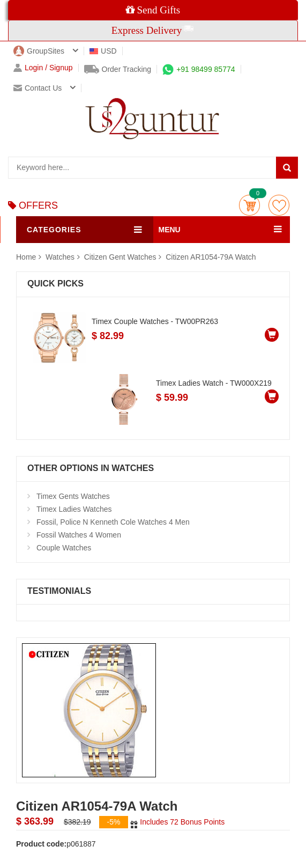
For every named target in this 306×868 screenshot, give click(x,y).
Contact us (38, 88)
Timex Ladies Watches (74, 509)
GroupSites (39, 51)
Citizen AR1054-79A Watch (211, 257)
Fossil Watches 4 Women (79, 535)
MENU (170, 230)
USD (103, 51)
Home (26, 257)
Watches (61, 257)
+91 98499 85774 (199, 69)
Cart (249, 205)
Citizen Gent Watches (120, 257)
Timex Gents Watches (73, 496)
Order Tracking (118, 69)
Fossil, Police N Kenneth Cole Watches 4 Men (113, 522)
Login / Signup (43, 68)
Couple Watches (64, 548)
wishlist (279, 205)
